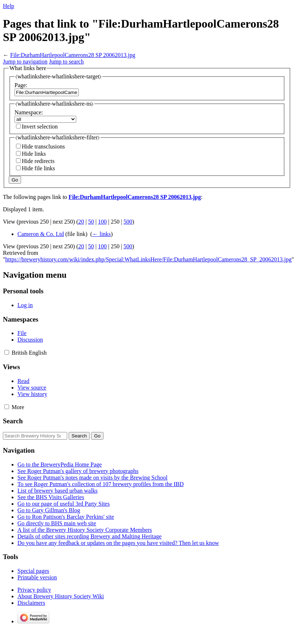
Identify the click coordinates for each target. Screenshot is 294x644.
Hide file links (38, 168)
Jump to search (66, 62)
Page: (21, 85)
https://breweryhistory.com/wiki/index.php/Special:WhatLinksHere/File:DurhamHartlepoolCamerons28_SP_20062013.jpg (149, 259)
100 (102, 222)
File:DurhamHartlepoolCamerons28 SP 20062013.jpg (73, 55)
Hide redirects (38, 161)
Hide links (34, 154)
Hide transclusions (43, 146)
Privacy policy (34, 590)
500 (128, 222)
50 (91, 222)
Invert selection (40, 127)
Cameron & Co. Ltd (41, 234)
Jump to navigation (25, 62)
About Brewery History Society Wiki (61, 596)
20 (81, 222)
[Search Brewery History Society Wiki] (35, 436)
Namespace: (29, 112)
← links (101, 234)
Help (9, 6)
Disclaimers (31, 603)
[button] (7, 352)
